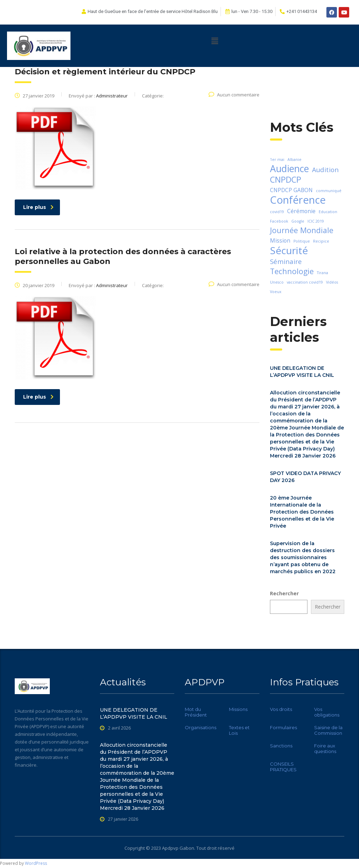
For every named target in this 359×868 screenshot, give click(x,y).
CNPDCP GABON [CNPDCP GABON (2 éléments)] (291, 190)
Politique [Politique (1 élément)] (302, 241)
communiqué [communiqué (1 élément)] (329, 191)
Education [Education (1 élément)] (328, 212)
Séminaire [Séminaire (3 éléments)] (286, 261)
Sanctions (281, 746)
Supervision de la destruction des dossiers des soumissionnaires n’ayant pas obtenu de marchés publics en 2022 (303, 557)
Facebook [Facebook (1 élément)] (279, 221)
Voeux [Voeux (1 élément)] (276, 292)
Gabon (187, 848)
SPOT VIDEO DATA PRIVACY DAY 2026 (305, 477)
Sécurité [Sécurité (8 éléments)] (289, 250)
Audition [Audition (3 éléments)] (325, 169)
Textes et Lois (239, 730)
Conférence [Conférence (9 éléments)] (298, 200)
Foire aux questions (325, 748)
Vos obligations (327, 712)
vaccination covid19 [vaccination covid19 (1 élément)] (305, 282)
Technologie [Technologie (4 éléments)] (292, 271)
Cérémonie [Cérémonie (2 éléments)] (301, 211)
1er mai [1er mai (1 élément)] (277, 160)
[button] (215, 41)
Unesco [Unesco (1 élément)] (277, 282)
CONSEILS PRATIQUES (283, 767)
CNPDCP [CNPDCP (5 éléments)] (286, 179)
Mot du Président (196, 712)
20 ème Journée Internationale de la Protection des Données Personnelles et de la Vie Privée (302, 512)
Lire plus (38, 207)
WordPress (36, 863)
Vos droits (281, 709)
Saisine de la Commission (328, 730)
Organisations (201, 727)
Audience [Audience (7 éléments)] (289, 169)
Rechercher (284, 593)
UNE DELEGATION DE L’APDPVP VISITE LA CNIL (302, 372)
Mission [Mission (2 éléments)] (280, 240)
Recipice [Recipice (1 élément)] (321, 241)
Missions (238, 709)
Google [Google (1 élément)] (298, 221)
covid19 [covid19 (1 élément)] (277, 212)
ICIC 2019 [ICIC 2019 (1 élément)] (316, 221)
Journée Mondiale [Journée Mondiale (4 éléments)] (302, 230)
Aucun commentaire (234, 95)
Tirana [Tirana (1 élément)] (323, 273)
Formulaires (283, 727)
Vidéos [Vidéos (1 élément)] (332, 282)
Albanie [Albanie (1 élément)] (294, 160)
